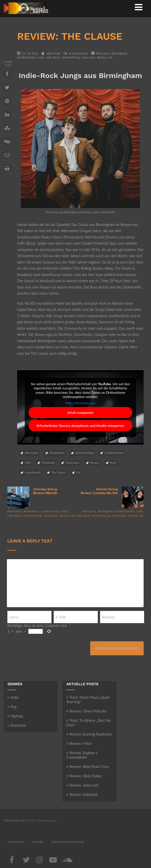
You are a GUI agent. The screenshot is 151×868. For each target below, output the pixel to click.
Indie (41, 57)
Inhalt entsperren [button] (80, 413)
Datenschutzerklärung (68, 842)
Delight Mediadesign (41, 820)
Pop (12, 707)
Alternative (103, 53)
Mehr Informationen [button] (80, 403)
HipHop (15, 716)
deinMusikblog (84, 453)
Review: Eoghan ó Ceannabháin (82, 755)
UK (110, 57)
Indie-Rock (53, 57)
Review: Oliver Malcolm (86, 711)
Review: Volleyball (82, 794)
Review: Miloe (79, 743)
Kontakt (37, 842)
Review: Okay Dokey (84, 776)
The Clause (58, 472)
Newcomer (89, 57)
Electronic (17, 725)
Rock (113, 463)
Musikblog (48, 463)
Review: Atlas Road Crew (87, 766)
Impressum (15, 842)
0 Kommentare (79, 53)
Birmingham (119, 53)
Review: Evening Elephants (89, 734)
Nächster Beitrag (110, 491)
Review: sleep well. (83, 785)
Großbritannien (27, 57)
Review (102, 57)
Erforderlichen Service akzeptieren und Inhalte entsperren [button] (80, 426)
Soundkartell (33, 472)
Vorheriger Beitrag (41, 491)
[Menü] (139, 7)
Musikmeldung (71, 57)
